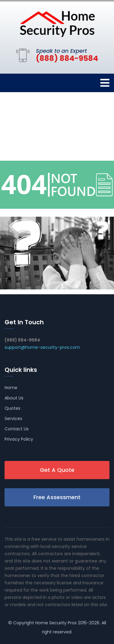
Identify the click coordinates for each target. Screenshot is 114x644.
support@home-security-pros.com (42, 347)
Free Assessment (57, 497)
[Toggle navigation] (105, 83)
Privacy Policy (19, 439)
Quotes (12, 408)
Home (11, 388)
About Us (14, 398)
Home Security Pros (56, 623)
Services (13, 419)
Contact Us (17, 429)
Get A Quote (57, 470)
